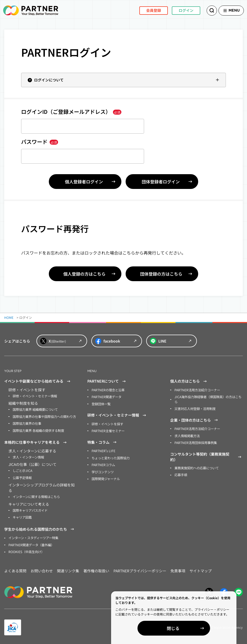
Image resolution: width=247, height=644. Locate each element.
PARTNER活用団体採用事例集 (196, 442)
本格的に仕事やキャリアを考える (36, 442)
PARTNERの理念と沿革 (108, 390)
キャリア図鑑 (22, 516)
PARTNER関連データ (106, 397)
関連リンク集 (68, 569)
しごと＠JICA (22, 470)
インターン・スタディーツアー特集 (33, 536)
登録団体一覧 (101, 404)
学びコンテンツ (103, 471)
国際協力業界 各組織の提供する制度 (38, 430)
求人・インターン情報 (28, 456)
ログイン (179, 10)
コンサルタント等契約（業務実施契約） (206, 456)
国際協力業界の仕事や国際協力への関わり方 (44, 416)
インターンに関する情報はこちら (36, 496)
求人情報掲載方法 (187, 435)
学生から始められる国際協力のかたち (40, 528)
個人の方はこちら (189, 381)
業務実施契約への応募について (197, 467)
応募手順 (181, 474)
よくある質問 (15, 569)
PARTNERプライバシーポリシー (140, 569)
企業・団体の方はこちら (195, 419)
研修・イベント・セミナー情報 (35, 396)
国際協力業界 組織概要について (35, 409)
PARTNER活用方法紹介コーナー (197, 390)
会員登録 (147, 10)
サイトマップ (201, 569)
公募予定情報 (22, 477)
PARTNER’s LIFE (103, 450)
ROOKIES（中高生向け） (26, 550)
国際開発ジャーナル (106, 478)
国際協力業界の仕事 (27, 423)
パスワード (40, 142)
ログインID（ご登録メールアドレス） (71, 112)
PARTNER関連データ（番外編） (31, 543)
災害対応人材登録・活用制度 (195, 408)
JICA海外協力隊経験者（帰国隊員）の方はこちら (208, 399)
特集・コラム (103, 442)
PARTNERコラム (103, 464)
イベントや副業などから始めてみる (38, 381)
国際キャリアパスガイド (30, 509)
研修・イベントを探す (107, 423)
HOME (9, 317)
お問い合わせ (42, 569)
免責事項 (178, 569)
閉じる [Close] (186, 628)
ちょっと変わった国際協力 (111, 457)
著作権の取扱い (96, 569)
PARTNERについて (107, 381)
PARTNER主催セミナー (108, 430)
